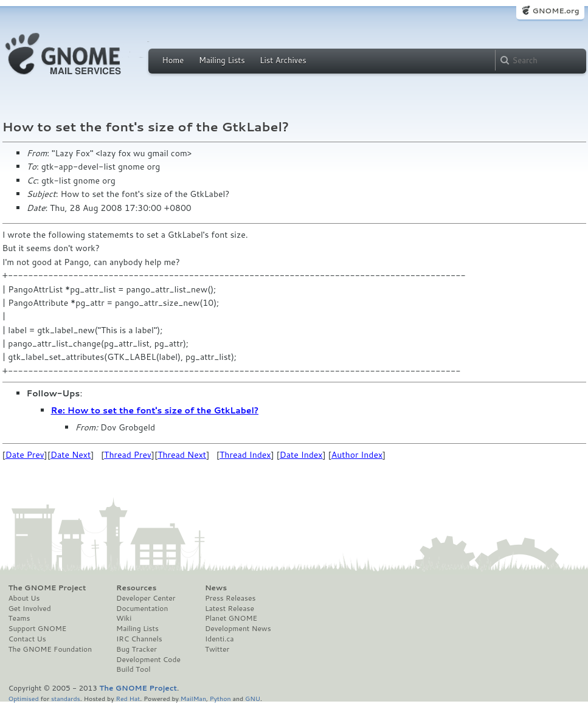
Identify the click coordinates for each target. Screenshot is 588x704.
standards (66, 698)
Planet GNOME (231, 618)
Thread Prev (128, 455)
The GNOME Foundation (50, 649)
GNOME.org (555, 11)
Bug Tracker (137, 649)
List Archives (283, 60)
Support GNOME (38, 629)
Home (173, 60)
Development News (238, 629)
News (216, 588)
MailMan (193, 698)
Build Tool (133, 669)
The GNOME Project (47, 588)
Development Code (148, 660)
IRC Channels (139, 639)
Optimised (24, 698)
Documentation (142, 609)
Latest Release (230, 609)
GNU (253, 698)
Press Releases (230, 598)
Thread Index (245, 455)
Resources (136, 588)
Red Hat (128, 698)
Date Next (71, 455)
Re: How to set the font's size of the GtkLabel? (155, 410)
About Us (24, 598)
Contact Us (27, 639)
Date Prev (25, 455)
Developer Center (146, 598)
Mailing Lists (222, 60)
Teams (19, 618)
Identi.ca (220, 639)
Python (220, 698)
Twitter (217, 649)
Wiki (124, 618)
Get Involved (30, 609)
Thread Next (182, 455)
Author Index (357, 455)
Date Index (301, 455)
